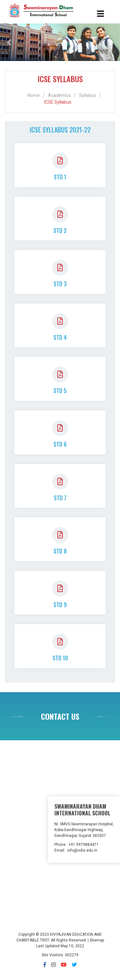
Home (34, 95)
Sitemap (97, 940)
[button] (9, 42)
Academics (59, 95)
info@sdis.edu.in (82, 850)
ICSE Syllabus (58, 102)
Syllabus (88, 95)
